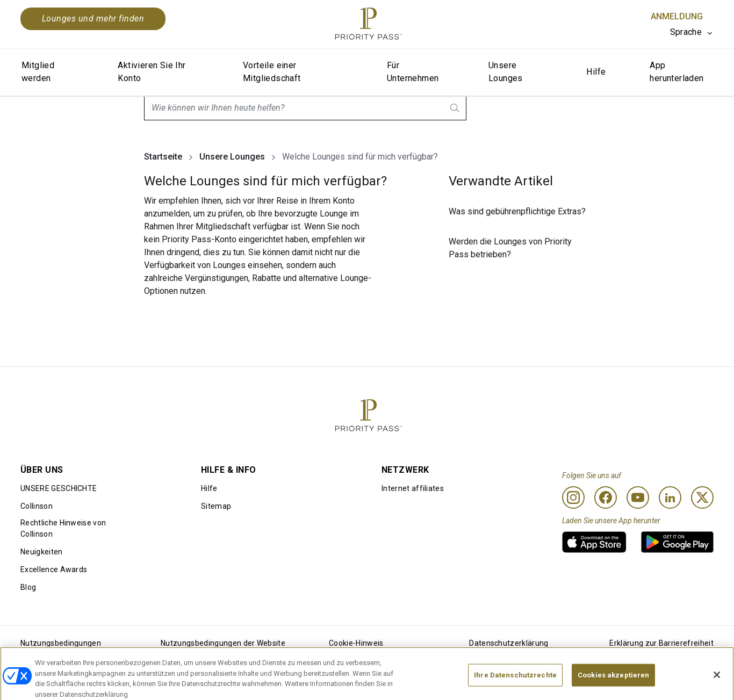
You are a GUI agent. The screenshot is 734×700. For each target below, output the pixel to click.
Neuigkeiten (42, 552)
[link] (594, 542)
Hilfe (596, 72)
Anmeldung (677, 16)
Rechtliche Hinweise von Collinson (63, 528)
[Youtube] (638, 497)
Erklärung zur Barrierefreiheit (661, 643)
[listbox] (692, 32)
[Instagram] (573, 497)
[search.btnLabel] (456, 108)
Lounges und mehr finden (93, 19)
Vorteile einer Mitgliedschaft (272, 72)
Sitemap (216, 506)
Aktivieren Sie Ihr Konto (152, 72)
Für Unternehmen (413, 72)
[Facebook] (606, 497)
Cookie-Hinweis (356, 643)
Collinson (37, 506)
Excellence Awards (54, 569)
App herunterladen (677, 72)
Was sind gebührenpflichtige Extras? (517, 211)
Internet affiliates (413, 488)
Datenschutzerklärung (509, 643)
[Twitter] (702, 497)
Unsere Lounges (506, 72)
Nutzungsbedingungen (61, 643)
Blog (28, 587)
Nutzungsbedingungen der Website (223, 643)
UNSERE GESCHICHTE (59, 488)
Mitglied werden (38, 72)
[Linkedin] (670, 497)
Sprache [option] (686, 32)
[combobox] (305, 108)
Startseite (163, 157)
